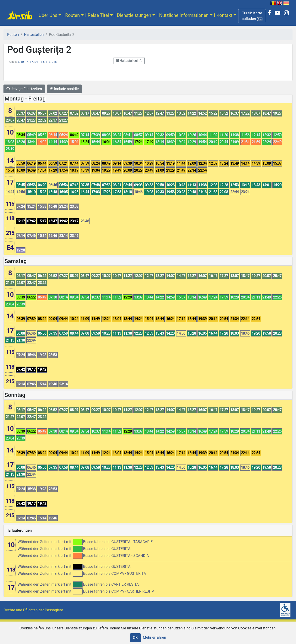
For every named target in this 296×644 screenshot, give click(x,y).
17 (31, 62)
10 (22, 62)
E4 (36, 62)
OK (135, 638)
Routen (72, 15)
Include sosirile (64, 89)
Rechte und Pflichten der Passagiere (33, 610)
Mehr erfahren (154, 637)
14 (27, 62)
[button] (252, 16)
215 (54, 62)
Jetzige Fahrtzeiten (24, 89)
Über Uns (48, 15)
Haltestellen (34, 35)
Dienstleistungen (134, 15)
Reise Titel (98, 15)
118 (48, 62)
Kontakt (224, 15)
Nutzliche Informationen (184, 15)
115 (42, 62)
